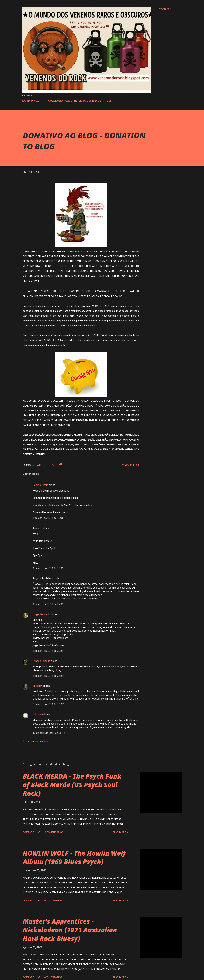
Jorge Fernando (41, 614)
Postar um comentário (35, 741)
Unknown (38, 714)
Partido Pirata (40, 485)
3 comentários (53, 900)
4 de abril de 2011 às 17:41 (48, 604)
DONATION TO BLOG (44, 465)
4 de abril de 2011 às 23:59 (48, 676)
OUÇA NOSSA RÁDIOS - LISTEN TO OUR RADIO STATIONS (80, 101)
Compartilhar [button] (130, 465)
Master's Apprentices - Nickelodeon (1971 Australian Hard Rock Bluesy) (70, 930)
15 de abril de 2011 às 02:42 (49, 733)
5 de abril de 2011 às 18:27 (48, 704)
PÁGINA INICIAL (31, 101)
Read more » (120, 832)
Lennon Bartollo (41, 661)
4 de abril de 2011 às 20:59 (48, 651)
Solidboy (38, 686)
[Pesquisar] (165, 9)
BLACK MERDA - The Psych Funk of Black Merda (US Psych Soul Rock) (72, 785)
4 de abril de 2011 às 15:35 (48, 518)
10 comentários (53, 832)
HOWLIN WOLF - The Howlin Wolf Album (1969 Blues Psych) (74, 857)
